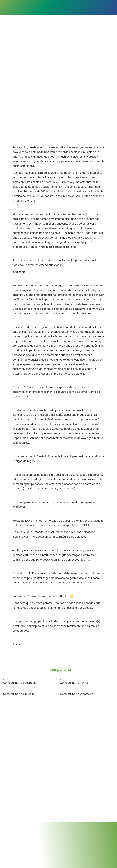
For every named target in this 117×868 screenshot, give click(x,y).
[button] (30, 681)
